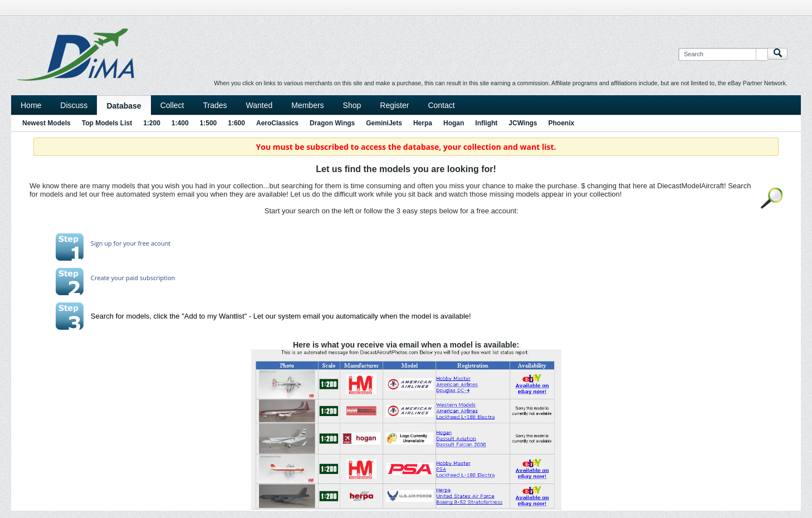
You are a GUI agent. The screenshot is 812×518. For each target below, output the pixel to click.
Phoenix (562, 123)
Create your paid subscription (133, 278)
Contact (441, 105)
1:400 (180, 123)
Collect (172, 105)
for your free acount (141, 243)
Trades (215, 105)
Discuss (74, 105)
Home (31, 105)
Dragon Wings (332, 123)
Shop (352, 105)
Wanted (260, 105)
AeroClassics (277, 123)
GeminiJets (384, 123)
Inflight (486, 123)
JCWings (523, 123)
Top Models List (107, 123)
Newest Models (47, 123)
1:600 (236, 123)
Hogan (454, 123)
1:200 (152, 123)
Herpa (423, 123)
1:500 (209, 123)
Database (124, 106)
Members (307, 105)
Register (394, 105)
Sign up (101, 243)
